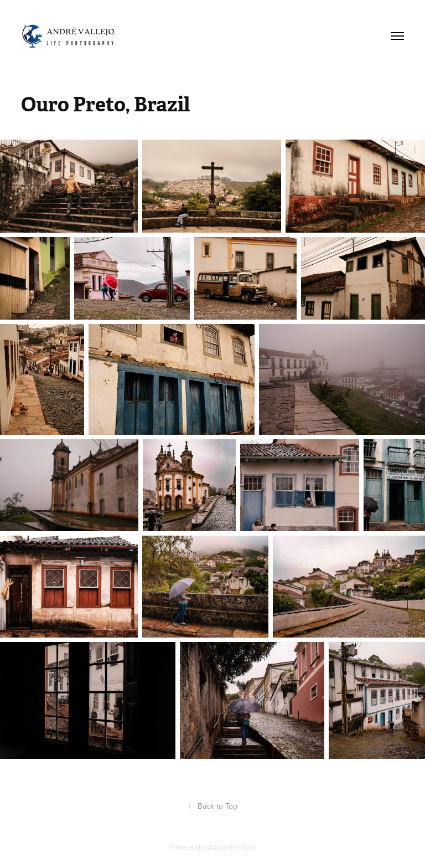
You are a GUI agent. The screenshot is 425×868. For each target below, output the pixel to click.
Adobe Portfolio (232, 847)
